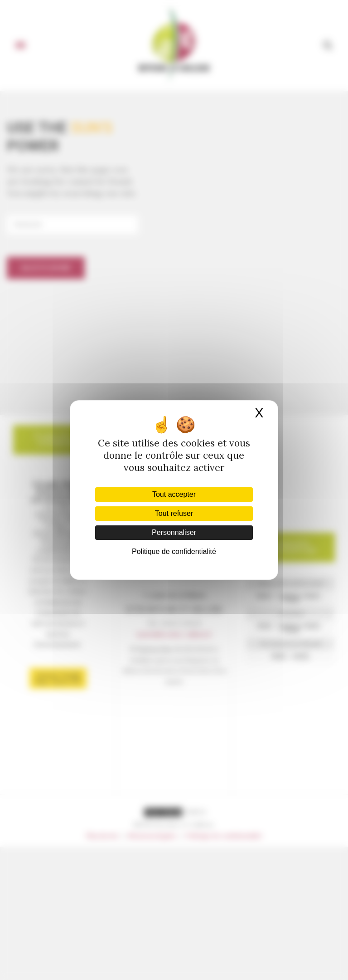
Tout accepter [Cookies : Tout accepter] (174, 494)
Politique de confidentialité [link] (174, 551)
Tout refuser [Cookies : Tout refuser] (174, 513)
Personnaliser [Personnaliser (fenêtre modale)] (174, 532)
